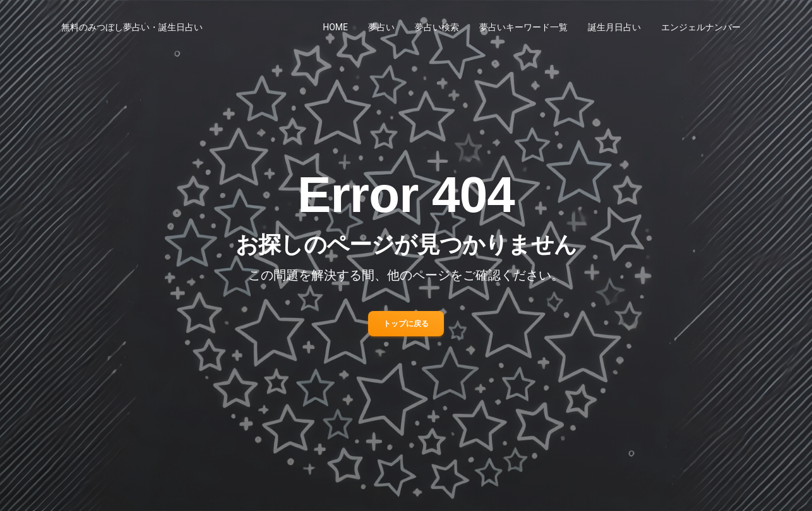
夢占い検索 (437, 27)
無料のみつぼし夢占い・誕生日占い (132, 27)
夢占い (381, 27)
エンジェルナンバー (701, 27)
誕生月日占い (614, 27)
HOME (335, 27)
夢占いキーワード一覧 (523, 27)
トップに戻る (406, 324)
